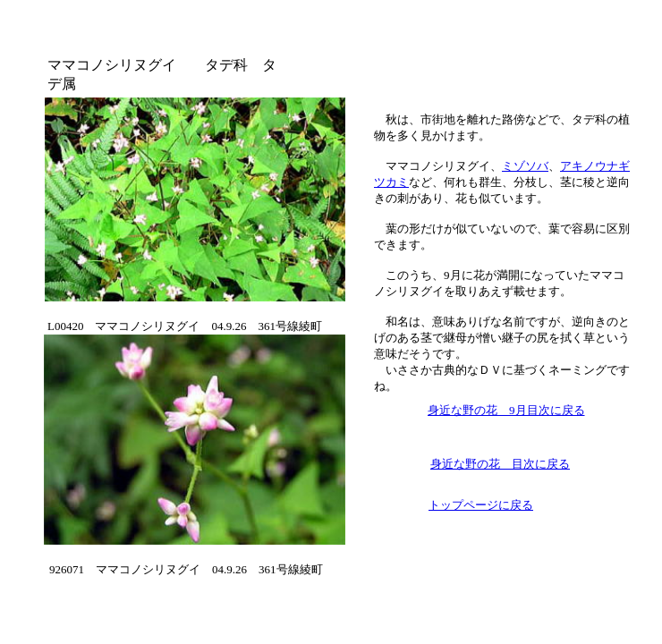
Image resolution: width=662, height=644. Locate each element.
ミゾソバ (525, 166)
